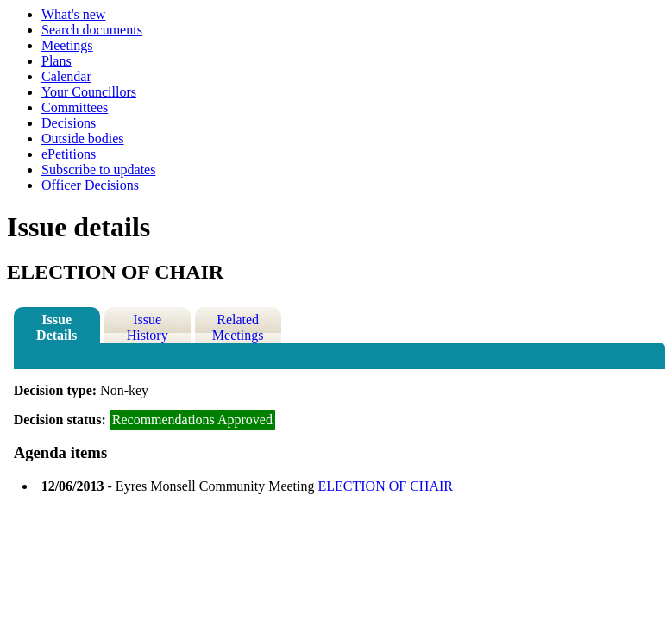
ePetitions (69, 154)
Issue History (148, 327)
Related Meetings (238, 327)
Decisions (69, 123)
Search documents (92, 30)
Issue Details (57, 327)
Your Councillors (89, 92)
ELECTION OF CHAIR (386, 486)
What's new (73, 14)
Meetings (67, 45)
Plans (57, 61)
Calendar (66, 76)
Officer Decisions (90, 185)
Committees (75, 107)
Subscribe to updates (98, 169)
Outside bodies (83, 138)
